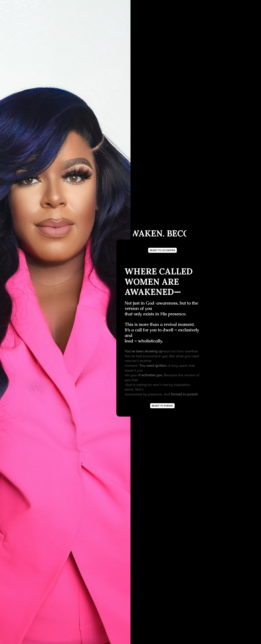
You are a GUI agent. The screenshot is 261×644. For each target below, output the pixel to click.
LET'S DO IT (58, 610)
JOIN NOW (51, 291)
